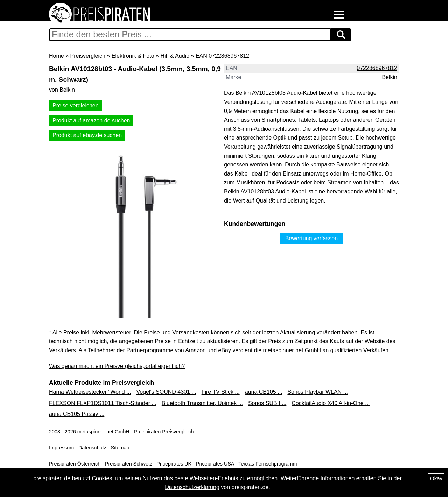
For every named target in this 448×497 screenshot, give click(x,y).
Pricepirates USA (215, 464)
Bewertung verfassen (311, 238)
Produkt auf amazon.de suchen (91, 120)
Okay (436, 478)
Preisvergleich (87, 56)
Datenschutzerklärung (192, 487)
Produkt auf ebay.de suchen (87, 135)
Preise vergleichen (76, 105)
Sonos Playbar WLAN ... (318, 392)
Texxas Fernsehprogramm (268, 464)
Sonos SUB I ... (267, 403)
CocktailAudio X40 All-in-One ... (331, 403)
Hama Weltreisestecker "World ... (90, 392)
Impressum (61, 448)
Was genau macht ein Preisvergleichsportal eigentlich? (117, 366)
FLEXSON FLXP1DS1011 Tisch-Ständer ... (103, 403)
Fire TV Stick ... (221, 392)
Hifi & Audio (175, 56)
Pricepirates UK (174, 464)
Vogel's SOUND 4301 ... (166, 392)
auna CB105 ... (264, 392)
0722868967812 (377, 68)
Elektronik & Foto (133, 56)
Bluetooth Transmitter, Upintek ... (202, 403)
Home (57, 56)
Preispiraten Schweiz (128, 464)
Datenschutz (92, 448)
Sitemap (120, 448)
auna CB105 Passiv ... (77, 414)
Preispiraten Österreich (75, 464)
